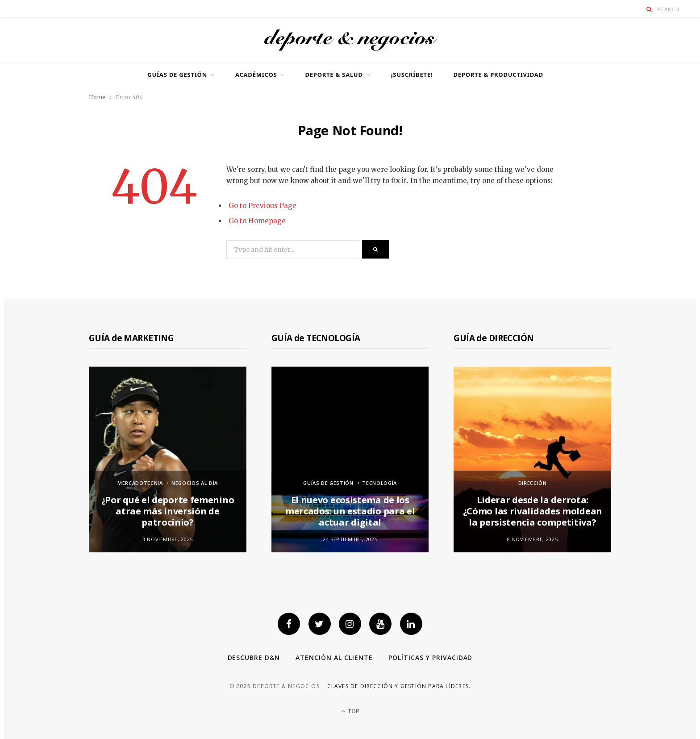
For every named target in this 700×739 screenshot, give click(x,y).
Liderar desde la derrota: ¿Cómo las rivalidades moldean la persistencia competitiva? (533, 511)
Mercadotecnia (140, 483)
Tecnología (379, 483)
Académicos (256, 75)
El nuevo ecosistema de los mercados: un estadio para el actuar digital (350, 511)
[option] (168, 459)
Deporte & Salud (334, 75)
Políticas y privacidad (431, 658)
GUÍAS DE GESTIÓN (177, 75)
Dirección (533, 483)
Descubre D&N (254, 658)
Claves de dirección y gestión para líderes (398, 686)
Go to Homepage (257, 221)
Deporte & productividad (498, 75)
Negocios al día (195, 483)
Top (350, 711)
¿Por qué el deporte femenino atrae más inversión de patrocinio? (168, 511)
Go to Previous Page (262, 206)
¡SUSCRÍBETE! (412, 75)
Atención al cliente (334, 658)
